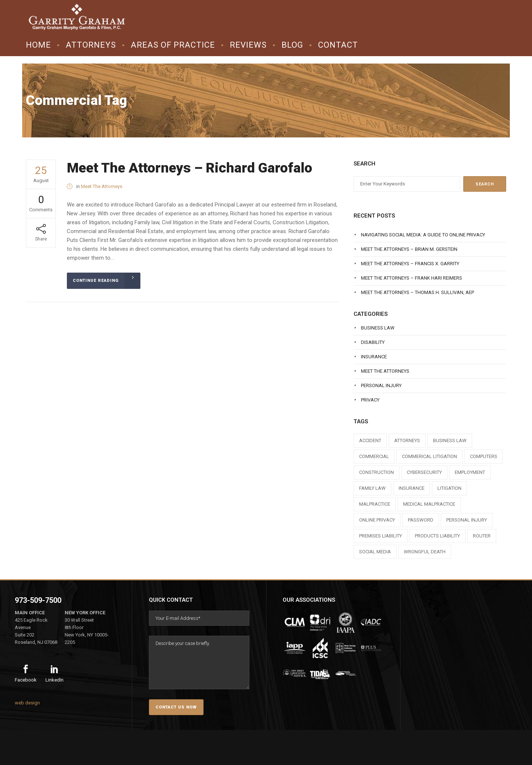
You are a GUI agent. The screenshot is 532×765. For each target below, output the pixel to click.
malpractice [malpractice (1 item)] (375, 504)
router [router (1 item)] (482, 536)
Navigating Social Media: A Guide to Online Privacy (423, 235)
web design (27, 703)
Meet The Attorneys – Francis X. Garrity (410, 264)
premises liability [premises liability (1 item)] (381, 536)
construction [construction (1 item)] (376, 472)
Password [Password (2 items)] (421, 520)
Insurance (374, 357)
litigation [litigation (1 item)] (449, 488)
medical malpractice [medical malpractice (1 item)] (429, 504)
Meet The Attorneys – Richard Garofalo (190, 168)
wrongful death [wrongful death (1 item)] (425, 552)
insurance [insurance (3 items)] (412, 488)
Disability (373, 342)
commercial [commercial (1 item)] (374, 456)
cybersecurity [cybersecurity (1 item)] (424, 472)
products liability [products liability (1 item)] (437, 536)
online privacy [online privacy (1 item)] (377, 520)
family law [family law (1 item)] (372, 488)
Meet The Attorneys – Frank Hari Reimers (412, 278)
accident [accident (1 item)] (370, 440)
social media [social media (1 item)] (375, 552)
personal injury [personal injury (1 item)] (467, 520)
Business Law (378, 328)
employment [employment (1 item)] (470, 472)
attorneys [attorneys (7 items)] (407, 440)
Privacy (370, 400)
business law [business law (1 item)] (450, 440)
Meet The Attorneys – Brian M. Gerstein (409, 249)
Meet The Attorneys (102, 186)
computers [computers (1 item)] (484, 456)
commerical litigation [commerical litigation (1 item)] (429, 456)
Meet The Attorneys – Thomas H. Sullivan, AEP (417, 292)
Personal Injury (381, 385)
